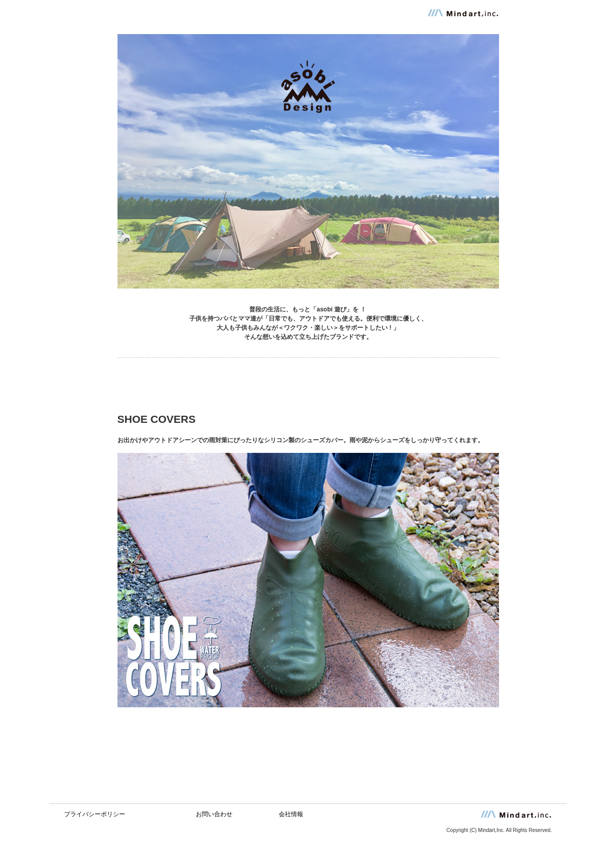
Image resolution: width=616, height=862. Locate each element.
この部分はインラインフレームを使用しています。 (308, 811)
